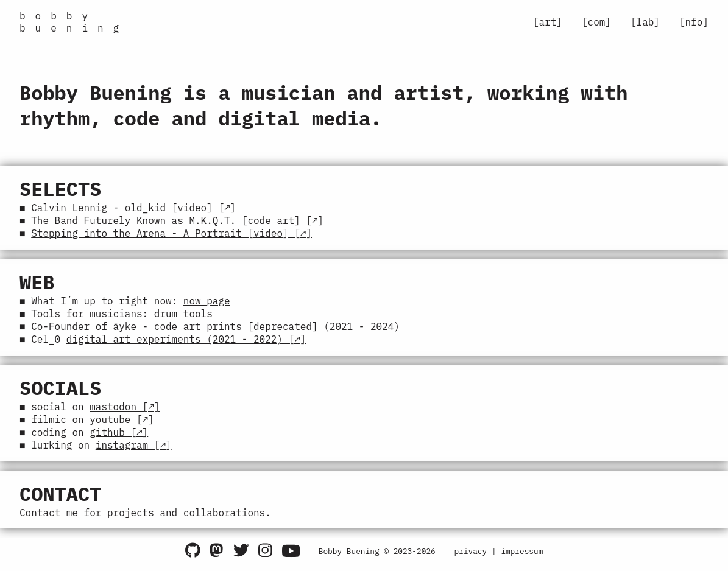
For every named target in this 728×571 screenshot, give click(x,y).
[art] (548, 22)
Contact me (49, 519)
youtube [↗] (122, 425)
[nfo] (694, 22)
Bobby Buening (349, 558)
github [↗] (119, 438)
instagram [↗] (134, 452)
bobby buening (74, 22)
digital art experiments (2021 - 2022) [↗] (186, 343)
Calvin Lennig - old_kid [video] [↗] (133, 208)
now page (207, 303)
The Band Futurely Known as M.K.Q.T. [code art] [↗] (177, 222)
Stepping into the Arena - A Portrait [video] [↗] (171, 235)
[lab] (645, 22)
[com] (596, 22)
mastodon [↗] (125, 412)
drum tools (183, 317)
